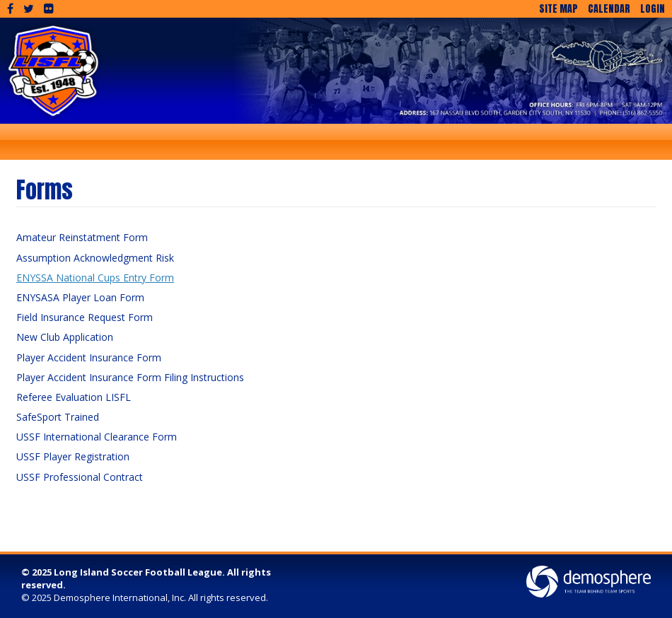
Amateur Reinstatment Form (82, 237)
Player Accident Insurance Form (89, 357)
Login (653, 9)
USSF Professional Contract (80, 477)
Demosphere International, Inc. (120, 597)
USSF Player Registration (73, 456)
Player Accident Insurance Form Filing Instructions (130, 377)
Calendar (609, 9)
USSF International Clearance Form (97, 437)
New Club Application (65, 337)
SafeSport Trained (58, 417)
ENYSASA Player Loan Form (80, 297)
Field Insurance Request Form (85, 317)
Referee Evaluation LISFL (74, 397)
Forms (45, 190)
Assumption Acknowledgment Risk (95, 258)
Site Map (558, 9)
